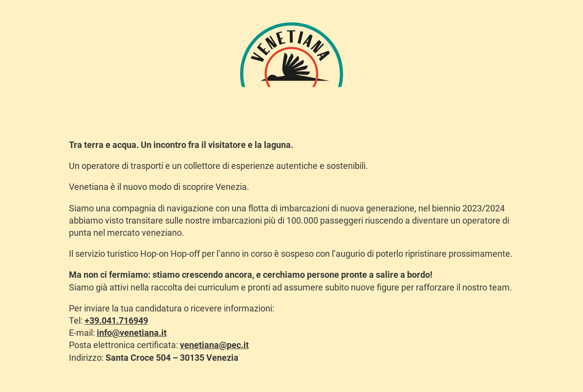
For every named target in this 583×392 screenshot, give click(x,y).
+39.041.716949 (116, 320)
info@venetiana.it (132, 333)
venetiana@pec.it (214, 345)
